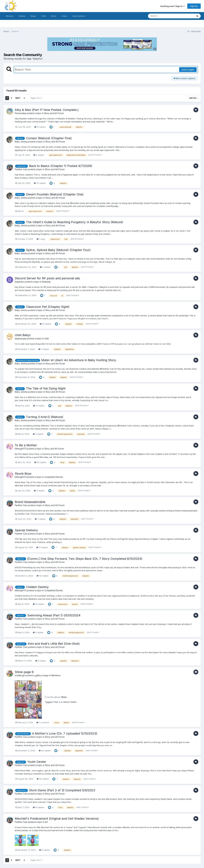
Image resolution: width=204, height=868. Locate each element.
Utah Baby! (23, 335)
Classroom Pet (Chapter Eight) (48, 307)
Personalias (20, 113)
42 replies (43, 576)
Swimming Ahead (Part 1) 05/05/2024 (54, 615)
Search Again (188, 70)
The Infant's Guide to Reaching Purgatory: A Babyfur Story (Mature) (75, 222)
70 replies (40, 183)
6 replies (38, 632)
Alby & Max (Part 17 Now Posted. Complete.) (47, 110)
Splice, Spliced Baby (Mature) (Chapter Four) (58, 250)
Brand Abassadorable (30, 502)
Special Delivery (26, 530)
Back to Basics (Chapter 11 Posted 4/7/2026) (61, 166)
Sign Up (194, 6)
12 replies (39, 604)
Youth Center (37, 762)
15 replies (42, 547)
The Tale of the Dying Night (46, 388)
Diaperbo (19, 282)
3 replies (45, 267)
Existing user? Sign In (173, 6)
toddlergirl (20, 675)
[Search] (163, 16)
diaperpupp (21, 338)
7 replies (40, 519)
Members (56, 675)
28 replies (40, 462)
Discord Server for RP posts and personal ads (47, 278)
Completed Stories (54, 477)
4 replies (39, 155)
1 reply (41, 239)
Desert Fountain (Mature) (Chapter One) (55, 194)
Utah (47, 338)
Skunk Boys (23, 474)
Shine (64, 697)
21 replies (40, 127)
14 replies (39, 807)
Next (18, 98)
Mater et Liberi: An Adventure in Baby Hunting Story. (79, 360)
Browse (10, 16)
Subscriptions (79, 16)
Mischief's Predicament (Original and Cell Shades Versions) (57, 819)
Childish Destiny (37, 587)
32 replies (45, 750)
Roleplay (46, 282)
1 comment (43, 722)
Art (46, 822)
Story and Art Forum (54, 113)
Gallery (22, 16)
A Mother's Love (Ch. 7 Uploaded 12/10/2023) (65, 733)
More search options (184, 78)
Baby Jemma (21, 142)
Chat (44, 16)
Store (54, 16)
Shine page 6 (24, 672)
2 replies (44, 850)
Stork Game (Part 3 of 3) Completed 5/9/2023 (62, 790)
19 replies (45, 324)
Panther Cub (21, 169)
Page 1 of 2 (36, 98)
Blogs (33, 16)
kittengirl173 (21, 449)
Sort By (193, 98)
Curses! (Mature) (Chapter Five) (49, 138)
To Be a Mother (26, 445)
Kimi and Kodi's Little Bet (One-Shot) (54, 644)
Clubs (64, 16)
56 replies (43, 779)
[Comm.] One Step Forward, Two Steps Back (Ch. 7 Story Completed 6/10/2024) (85, 559)
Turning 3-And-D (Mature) (45, 417)
